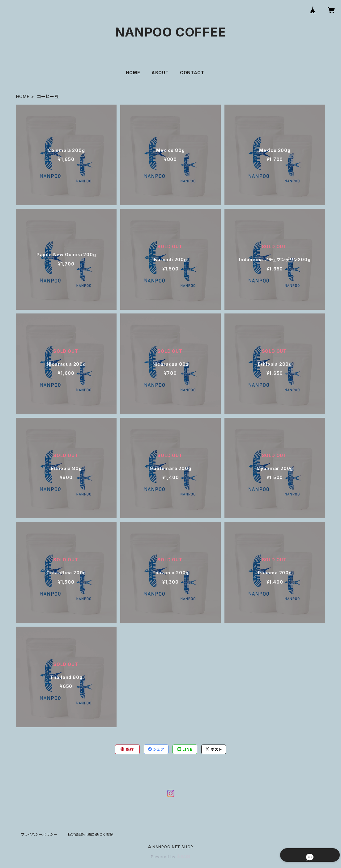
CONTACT (192, 73)
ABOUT (160, 73)
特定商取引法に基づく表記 (91, 834)
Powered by (171, 857)
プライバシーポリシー (39, 834)
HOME (133, 73)
